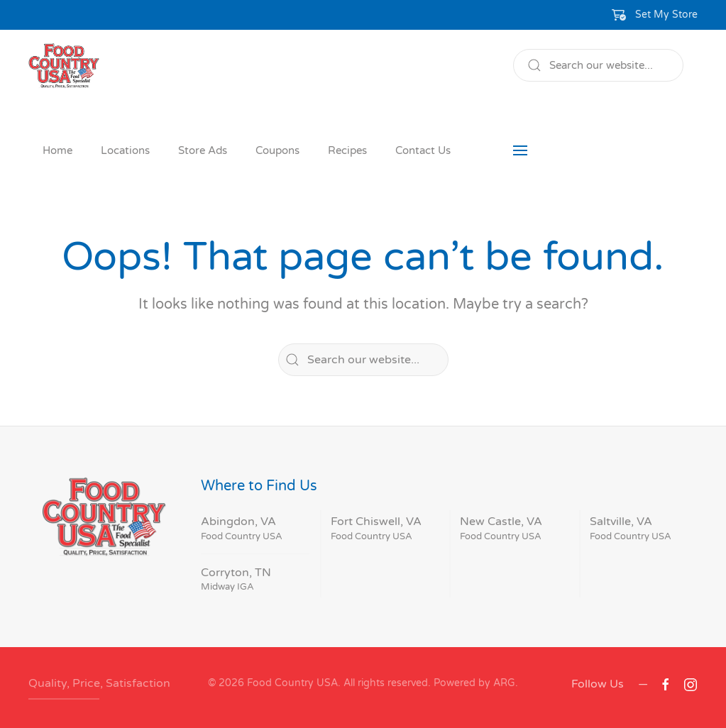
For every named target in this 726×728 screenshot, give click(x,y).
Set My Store (666, 15)
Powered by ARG (473, 683)
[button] (655, 15)
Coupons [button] (277, 150)
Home (57, 150)
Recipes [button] (347, 150)
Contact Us (423, 150)
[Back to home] (64, 65)
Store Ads (203, 150)
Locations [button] (125, 150)
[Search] (598, 65)
